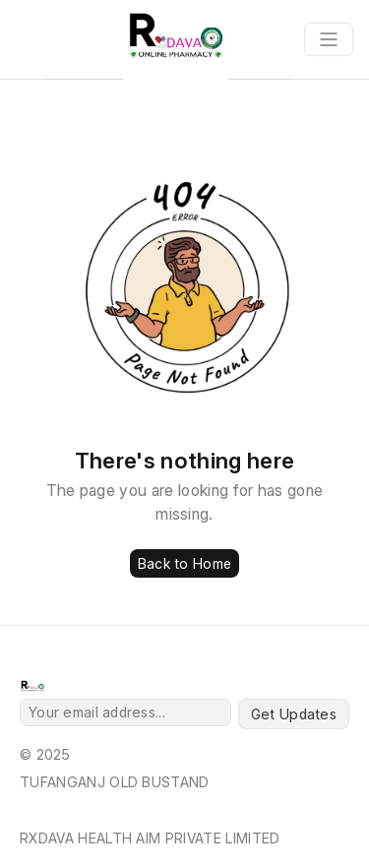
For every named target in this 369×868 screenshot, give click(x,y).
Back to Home (184, 563)
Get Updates (294, 714)
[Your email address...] (125, 713)
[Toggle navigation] (329, 39)
